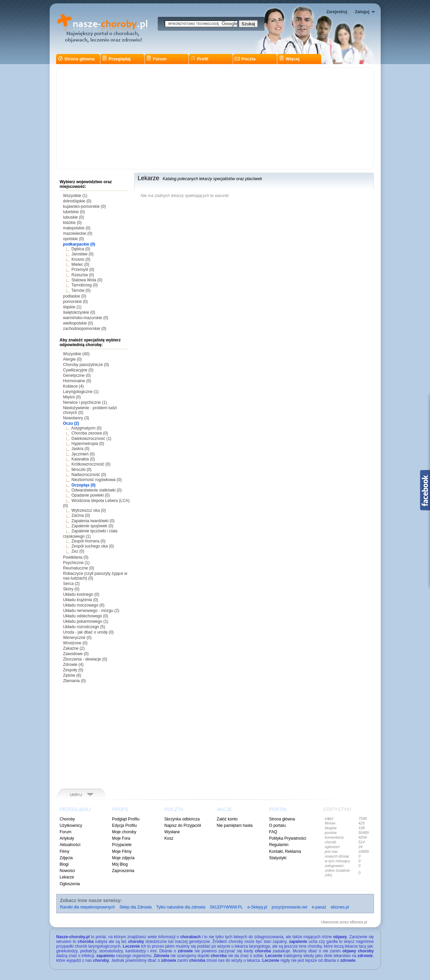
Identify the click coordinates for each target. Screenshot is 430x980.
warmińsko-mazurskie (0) (86, 318)
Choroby (67, 819)
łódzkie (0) (72, 223)
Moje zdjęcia (123, 858)
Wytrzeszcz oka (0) (89, 510)
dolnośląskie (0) (77, 201)
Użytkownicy (71, 825)
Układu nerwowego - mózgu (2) (91, 611)
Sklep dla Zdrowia (136, 907)
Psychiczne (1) (77, 563)
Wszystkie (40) (77, 354)
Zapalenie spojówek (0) (93, 526)
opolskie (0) (74, 239)
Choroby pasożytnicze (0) (86, 365)
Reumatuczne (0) (79, 568)
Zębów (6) (72, 675)
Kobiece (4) (73, 386)
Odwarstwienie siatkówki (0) (97, 490)
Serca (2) (71, 584)
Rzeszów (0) (83, 275)
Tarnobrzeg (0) (84, 285)
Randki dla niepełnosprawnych (88, 907)
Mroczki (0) (82, 470)
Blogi (64, 864)
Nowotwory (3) (76, 418)
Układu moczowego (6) (84, 605)
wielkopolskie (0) (78, 323)
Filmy (65, 851)
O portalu (277, 825)
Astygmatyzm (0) (86, 428)
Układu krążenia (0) (81, 600)
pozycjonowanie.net (289, 907)
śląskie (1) (72, 307)
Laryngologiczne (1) (81, 392)
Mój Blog (120, 864)
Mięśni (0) (72, 397)
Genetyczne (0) (77, 375)
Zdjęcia (66, 858)
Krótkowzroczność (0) (91, 464)
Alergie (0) (72, 359)
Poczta (245, 59)
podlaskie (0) (75, 296)
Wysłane (172, 832)
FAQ (273, 832)
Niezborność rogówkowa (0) (97, 480)
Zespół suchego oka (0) (93, 546)
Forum (156, 59)
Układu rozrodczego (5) (84, 627)
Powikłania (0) (76, 557)
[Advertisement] (215, 118)
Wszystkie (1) (75, 196)
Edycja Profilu (124, 825)
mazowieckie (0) (78, 233)
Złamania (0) (74, 681)
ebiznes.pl (340, 907)
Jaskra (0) (81, 449)
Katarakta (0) (83, 459)
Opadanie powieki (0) (91, 495)
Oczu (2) (71, 423)
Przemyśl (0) (83, 270)
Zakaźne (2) (74, 648)
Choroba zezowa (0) (90, 433)
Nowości (67, 871)
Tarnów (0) (81, 290)
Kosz (169, 838)
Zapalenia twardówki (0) (93, 521)
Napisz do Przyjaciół (183, 825)
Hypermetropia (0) (88, 444)
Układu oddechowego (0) (86, 616)
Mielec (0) (81, 264)
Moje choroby (124, 832)
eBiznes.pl (359, 922)
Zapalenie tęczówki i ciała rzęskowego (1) (90, 534)
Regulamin (279, 845)
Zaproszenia (123, 871)
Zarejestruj (337, 12)
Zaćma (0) (81, 515)
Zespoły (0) (73, 670)
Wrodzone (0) (75, 643)
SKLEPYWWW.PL (226, 907)
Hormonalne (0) (77, 381)
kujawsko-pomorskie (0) (85, 206)
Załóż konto (227, 819)
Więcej (289, 59)
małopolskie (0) (77, 228)
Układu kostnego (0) (81, 594)
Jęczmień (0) (83, 454)
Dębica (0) (81, 249)
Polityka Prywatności (288, 838)
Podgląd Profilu (126, 819)
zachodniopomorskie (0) (85, 329)
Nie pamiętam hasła (235, 825)
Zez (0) (78, 551)
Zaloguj (362, 12)
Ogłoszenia (70, 884)
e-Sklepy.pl (257, 907)
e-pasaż (319, 907)
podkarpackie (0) (79, 244)
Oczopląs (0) (84, 485)
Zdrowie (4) (73, 665)
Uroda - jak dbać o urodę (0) (88, 632)
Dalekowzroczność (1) (92, 439)
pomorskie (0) (75, 302)
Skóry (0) (71, 589)
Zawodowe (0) (76, 654)
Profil (199, 59)
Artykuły (67, 838)
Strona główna (76, 59)
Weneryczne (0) (77, 638)
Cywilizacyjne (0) (78, 370)
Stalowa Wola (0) (87, 280)
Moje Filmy (122, 851)
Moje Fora (121, 838)
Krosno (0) (81, 259)
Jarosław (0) (83, 254)
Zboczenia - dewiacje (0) (85, 659)
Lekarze (67, 877)
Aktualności (70, 845)
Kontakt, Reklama (285, 851)
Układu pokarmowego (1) (86, 621)
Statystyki (278, 858)
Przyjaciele (122, 845)
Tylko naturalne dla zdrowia (181, 907)
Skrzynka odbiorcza (182, 819)
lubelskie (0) (74, 212)
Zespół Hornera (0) (89, 541)
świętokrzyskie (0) (79, 312)
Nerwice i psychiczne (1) (85, 402)
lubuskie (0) (74, 217)
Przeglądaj (116, 59)
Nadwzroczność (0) (89, 475)
